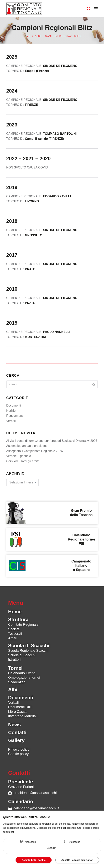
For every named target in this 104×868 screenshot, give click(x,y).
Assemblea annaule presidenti (27, 446)
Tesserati (15, 634)
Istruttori (14, 660)
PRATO (30, 303)
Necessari (30, 842)
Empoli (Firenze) (37, 71)
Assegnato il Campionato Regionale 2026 (35, 451)
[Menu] (96, 9)
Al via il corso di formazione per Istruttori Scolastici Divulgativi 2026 (52, 441)
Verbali (11, 421)
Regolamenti (15, 416)
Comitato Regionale (23, 625)
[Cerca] (89, 9)
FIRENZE (31, 105)
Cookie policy (19, 754)
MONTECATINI (35, 337)
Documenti (14, 405)
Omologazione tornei (24, 678)
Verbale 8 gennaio (19, 456)
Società (14, 629)
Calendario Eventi (22, 673)
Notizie (11, 411)
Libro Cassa (17, 712)
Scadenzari (17, 682)
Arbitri (13, 638)
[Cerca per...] (48, 384)
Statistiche (75, 842)
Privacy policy (19, 749)
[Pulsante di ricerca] (94, 384)
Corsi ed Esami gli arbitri (23, 461)
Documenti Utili (20, 707)
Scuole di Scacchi (22, 655)
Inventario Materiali (23, 716)
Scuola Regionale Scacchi (28, 651)
